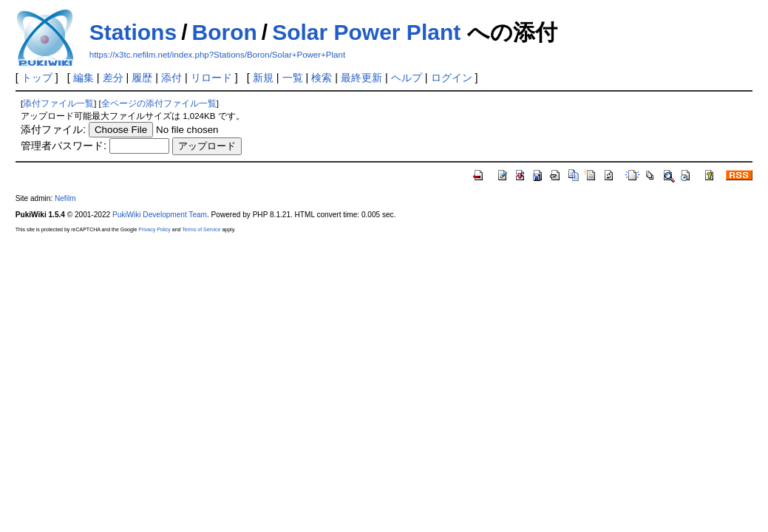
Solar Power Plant (366, 32)
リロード (211, 78)
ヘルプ (407, 78)
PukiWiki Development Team (160, 215)
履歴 (142, 78)
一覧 (293, 78)
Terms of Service (201, 229)
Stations (133, 32)
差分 (113, 78)
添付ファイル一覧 (58, 103)
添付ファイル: (53, 129)
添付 (171, 78)
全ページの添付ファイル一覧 (159, 103)
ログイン (452, 78)
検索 (322, 78)
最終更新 (361, 78)
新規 (263, 78)
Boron (224, 32)
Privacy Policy (154, 229)
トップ (37, 78)
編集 (84, 78)
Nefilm (65, 198)
